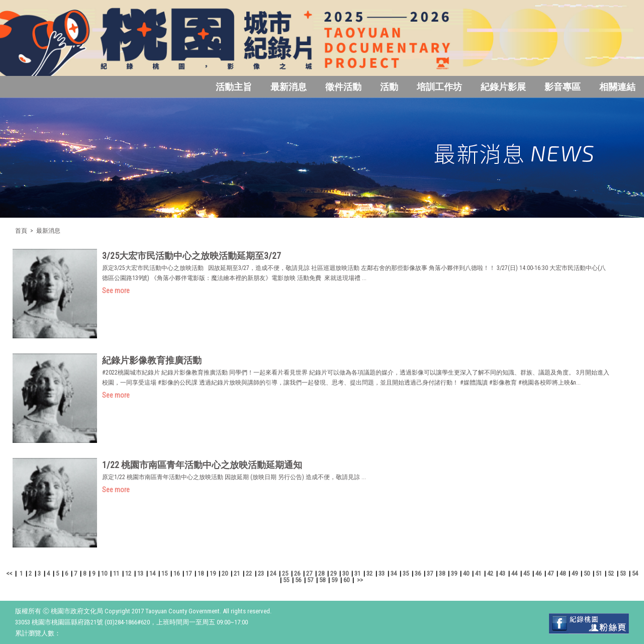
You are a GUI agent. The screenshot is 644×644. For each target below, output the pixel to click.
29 (333, 573)
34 (394, 573)
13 (140, 573)
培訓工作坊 (439, 87)
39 (454, 573)
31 (357, 573)
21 (237, 573)
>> (360, 580)
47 (550, 573)
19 (213, 573)
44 (514, 573)
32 (370, 573)
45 (526, 573)
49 (575, 573)
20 (225, 573)
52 (611, 573)
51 (599, 573)
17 (189, 573)
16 (176, 573)
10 (104, 573)
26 (297, 573)
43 (502, 573)
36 (418, 573)
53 (623, 573)
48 (563, 573)
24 (273, 573)
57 (310, 580)
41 (478, 573)
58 (322, 580)
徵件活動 (343, 87)
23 (261, 573)
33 (382, 573)
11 (116, 573)
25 (285, 573)
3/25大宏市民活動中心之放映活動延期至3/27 (192, 256)
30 (345, 573)
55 (286, 580)
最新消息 (289, 87)
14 (152, 573)
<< (9, 573)
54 (635, 573)
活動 (389, 87)
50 (587, 573)
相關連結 (617, 87)
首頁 (21, 231)
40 (466, 573)
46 (538, 573)
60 (346, 580)
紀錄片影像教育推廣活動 (152, 360)
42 (490, 573)
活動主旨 (234, 87)
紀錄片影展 (503, 87)
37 (430, 573)
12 (128, 573)
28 (321, 573)
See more (116, 291)
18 (201, 573)
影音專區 (563, 87)
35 (406, 573)
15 (164, 573)
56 (298, 580)
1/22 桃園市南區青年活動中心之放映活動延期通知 (202, 465)
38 (442, 573)
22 (249, 573)
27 (309, 573)
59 (334, 580)
